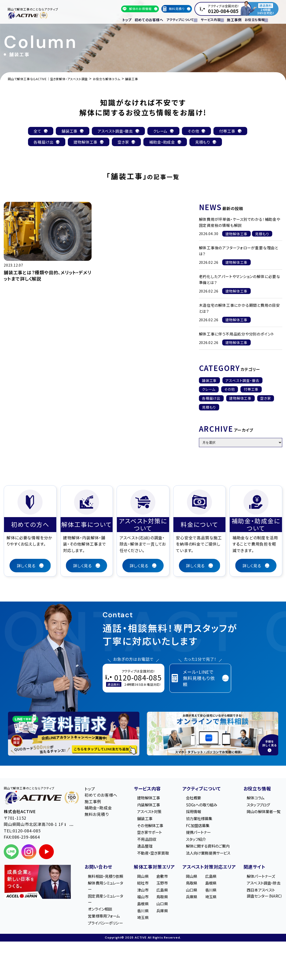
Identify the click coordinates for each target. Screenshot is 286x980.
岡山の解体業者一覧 (263, 813)
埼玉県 (141, 923)
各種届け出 (211, 399)
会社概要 (192, 798)
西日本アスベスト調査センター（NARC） (263, 897)
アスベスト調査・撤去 (243, 381)
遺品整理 (143, 849)
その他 (230, 390)
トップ (127, 19)
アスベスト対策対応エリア (206, 870)
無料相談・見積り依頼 (105, 883)
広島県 (160, 894)
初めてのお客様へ (147, 19)
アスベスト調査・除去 (263, 887)
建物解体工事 (240, 399)
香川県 (141, 915)
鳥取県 (160, 901)
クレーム (209, 390)
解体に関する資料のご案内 (207, 849)
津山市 (141, 894)
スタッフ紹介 (195, 842)
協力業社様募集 (198, 820)
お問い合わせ (98, 870)
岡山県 (141, 879)
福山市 (141, 901)
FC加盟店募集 (196, 827)
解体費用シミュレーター (106, 896)
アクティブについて (199, 789)
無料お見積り (97, 815)
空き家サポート (148, 834)
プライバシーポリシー (105, 938)
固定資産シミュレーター (106, 910)
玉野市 (160, 887)
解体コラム (254, 798)
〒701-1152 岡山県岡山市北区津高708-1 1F (39, 822)
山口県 (160, 908)
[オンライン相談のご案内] (213, 734)
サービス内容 (145, 789)
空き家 (265, 399)
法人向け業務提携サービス (207, 856)
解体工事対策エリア (152, 870)
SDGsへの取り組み (200, 806)
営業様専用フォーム (106, 927)
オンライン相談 (102, 920)
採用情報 (192, 813)
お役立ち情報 (254, 789)
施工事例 (231, 19)
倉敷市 (160, 879)
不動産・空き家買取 (152, 856)
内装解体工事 (147, 806)
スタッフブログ (257, 806)
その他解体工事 (149, 827)
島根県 (141, 908)
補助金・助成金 (98, 808)
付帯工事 (251, 390)
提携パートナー (197, 834)
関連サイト (252, 870)
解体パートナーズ (260, 879)
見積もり (209, 408)
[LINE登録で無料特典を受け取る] (74, 734)
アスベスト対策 (148, 813)
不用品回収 (145, 842)
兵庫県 (160, 915)
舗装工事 (209, 381)
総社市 (141, 887)
